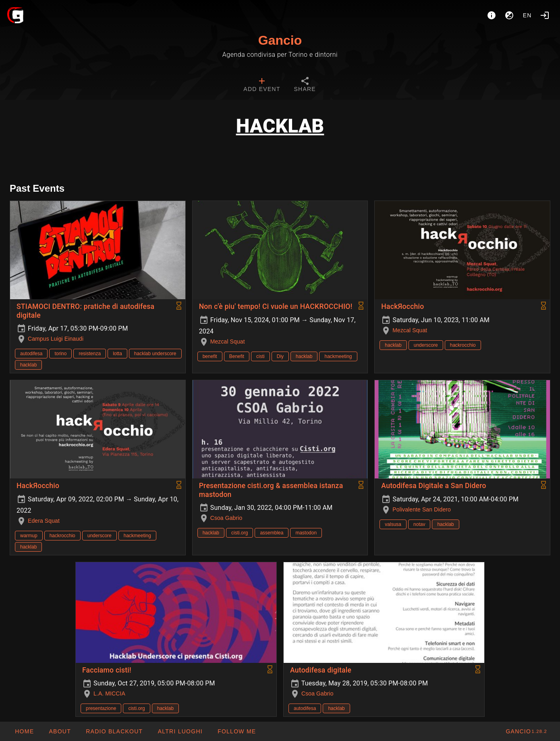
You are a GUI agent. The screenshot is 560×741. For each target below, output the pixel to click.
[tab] (262, 85)
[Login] (545, 15)
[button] (180, 731)
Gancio (280, 40)
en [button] (527, 15)
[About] (492, 15)
